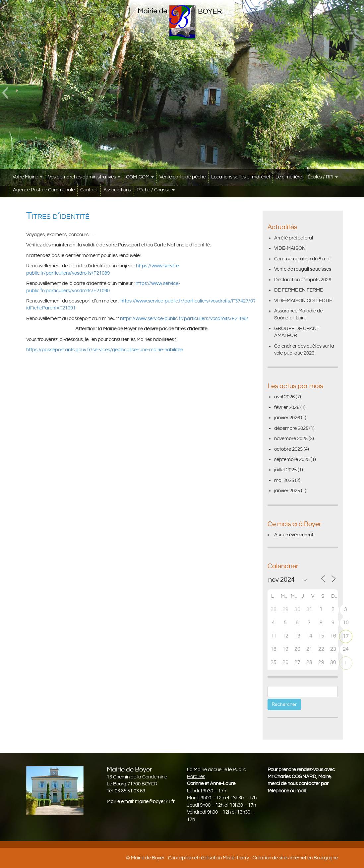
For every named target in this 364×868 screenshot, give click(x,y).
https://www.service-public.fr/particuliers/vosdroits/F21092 (184, 319)
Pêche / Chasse (156, 190)
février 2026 (287, 407)
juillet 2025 (285, 470)
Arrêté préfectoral (294, 238)
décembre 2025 (291, 428)
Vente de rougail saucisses (303, 269)
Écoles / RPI (323, 177)
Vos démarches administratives (84, 177)
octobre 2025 (288, 449)
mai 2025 (284, 480)
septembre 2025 (292, 460)
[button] (5, 93)
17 (346, 636)
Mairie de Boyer (148, 858)
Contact (89, 190)
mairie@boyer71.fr (155, 801)
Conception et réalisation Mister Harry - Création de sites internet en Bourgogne (253, 858)
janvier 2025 (287, 491)
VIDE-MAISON (290, 248)
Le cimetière (289, 177)
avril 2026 (284, 397)
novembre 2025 (291, 439)
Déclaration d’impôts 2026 (303, 280)
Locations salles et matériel (241, 177)
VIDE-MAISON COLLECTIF (303, 301)
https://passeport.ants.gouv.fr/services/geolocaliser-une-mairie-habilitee (105, 350)
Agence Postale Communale (44, 190)
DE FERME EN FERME (299, 290)
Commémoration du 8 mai (302, 259)
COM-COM (140, 177)
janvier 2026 (287, 418)
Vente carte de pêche (182, 177)
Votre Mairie (28, 177)
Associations (117, 190)
